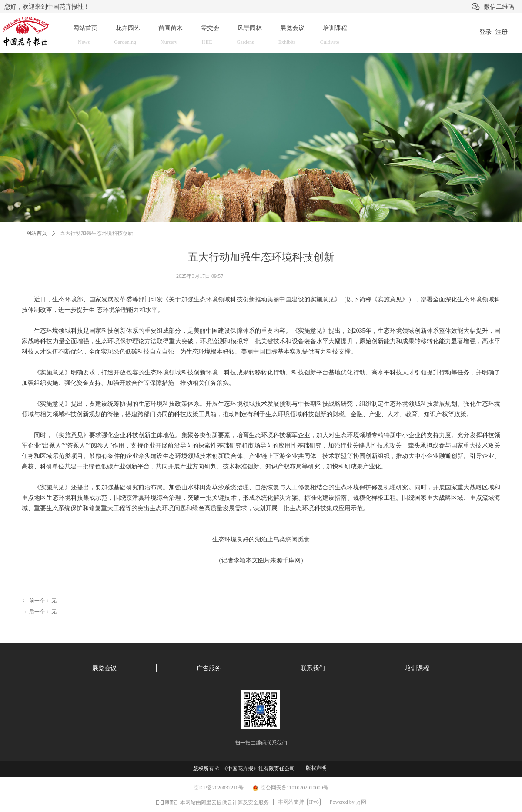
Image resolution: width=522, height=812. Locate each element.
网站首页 (37, 233)
